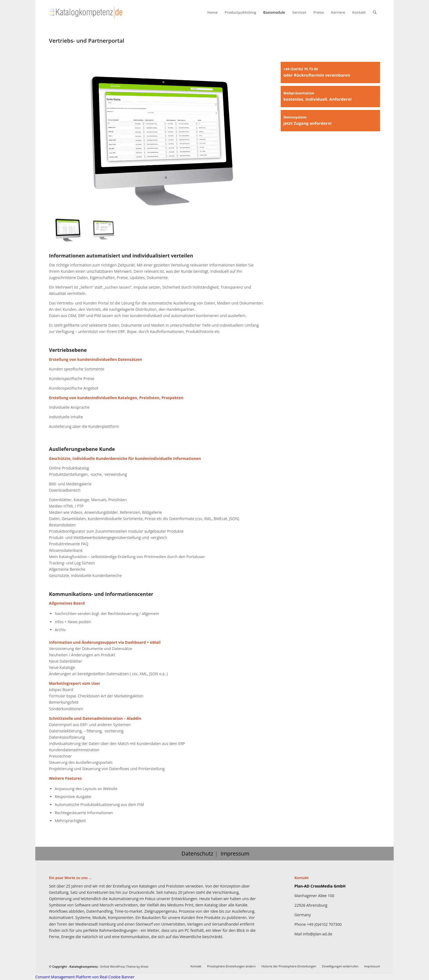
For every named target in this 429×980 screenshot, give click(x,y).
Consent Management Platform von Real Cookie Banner (85, 977)
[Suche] (375, 12)
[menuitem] (213, 12)
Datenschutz (197, 853)
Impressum (235, 853)
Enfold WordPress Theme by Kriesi (124, 966)
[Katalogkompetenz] (86, 12)
